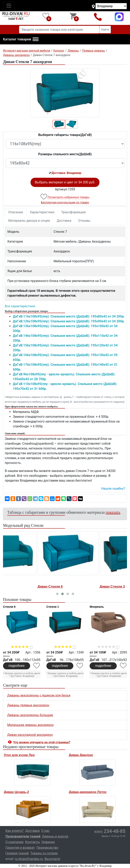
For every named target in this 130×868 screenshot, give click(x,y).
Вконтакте (52, 859)
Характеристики (42, 212)
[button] (21, 39)
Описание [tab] (16, 212)
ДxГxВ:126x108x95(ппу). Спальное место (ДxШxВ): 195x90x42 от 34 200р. (69, 321)
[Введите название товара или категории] (59, 30)
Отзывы (84, 221)
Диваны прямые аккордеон (28, 705)
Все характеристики (20, 306)
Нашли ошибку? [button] (113, 489)
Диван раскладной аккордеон (30, 735)
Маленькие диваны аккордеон (30, 725)
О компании (14, 842)
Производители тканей (23, 836)
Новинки (48, 842)
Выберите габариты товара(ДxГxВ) (65, 135)
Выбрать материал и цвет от (65, 182)
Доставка (64, 221)
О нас (46, 831)
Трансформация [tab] (74, 212)
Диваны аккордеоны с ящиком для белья (39, 695)
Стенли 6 (9, 607)
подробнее (16, 666)
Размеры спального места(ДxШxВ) (65, 154)
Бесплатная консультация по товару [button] (65, 202)
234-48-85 (110, 831)
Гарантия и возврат (20, 848)
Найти (105, 30)
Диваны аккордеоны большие (30, 715)
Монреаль (97, 607)
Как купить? (14, 831)
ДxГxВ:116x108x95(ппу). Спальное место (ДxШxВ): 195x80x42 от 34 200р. (69, 316)
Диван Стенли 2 (16, 587)
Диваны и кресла (55, 836)
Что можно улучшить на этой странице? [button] (42, 742)
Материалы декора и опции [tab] (29, 221)
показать (113, 512)
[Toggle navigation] (9, 6)
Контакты (32, 842)
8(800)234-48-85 (98, 17)
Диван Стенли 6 (78, 587)
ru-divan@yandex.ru (29, 859)
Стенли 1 (53, 607)
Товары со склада (44, 853)
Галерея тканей (17, 853)
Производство (48, 848)
